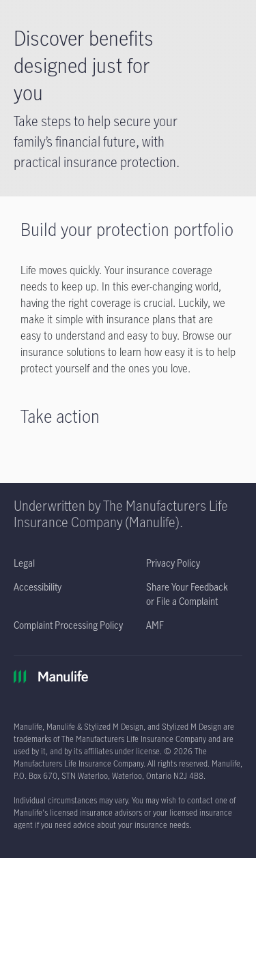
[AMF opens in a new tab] (155, 625)
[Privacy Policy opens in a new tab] (173, 563)
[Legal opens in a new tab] (24, 563)
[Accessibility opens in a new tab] (38, 587)
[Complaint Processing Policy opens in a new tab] (68, 625)
